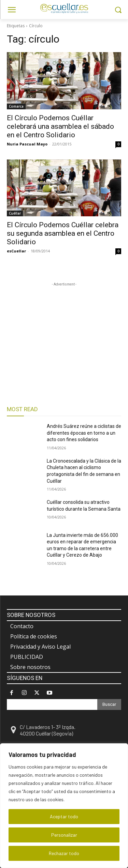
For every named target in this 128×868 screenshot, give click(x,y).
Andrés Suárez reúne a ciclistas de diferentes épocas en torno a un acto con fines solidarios (84, 433)
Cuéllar (15, 213)
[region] (64, 806)
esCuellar (16, 251)
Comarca (16, 106)
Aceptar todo (64, 816)
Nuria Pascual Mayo (27, 144)
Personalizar (64, 835)
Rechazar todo (64, 853)
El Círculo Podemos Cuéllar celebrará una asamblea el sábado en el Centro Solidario (60, 126)
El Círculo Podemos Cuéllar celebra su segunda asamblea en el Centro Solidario (63, 233)
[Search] (109, 704)
